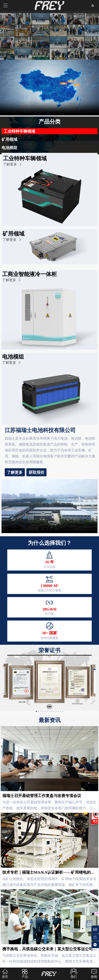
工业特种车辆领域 (20, 131)
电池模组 (10, 148)
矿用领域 (10, 139)
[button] (26, 57)
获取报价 (19, 472)
